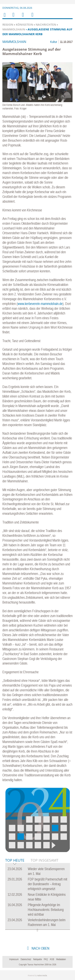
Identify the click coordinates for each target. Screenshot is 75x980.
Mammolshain (14, 29)
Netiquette (37, 959)
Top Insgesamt (44, 860)
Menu (13, 17)
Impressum (14, 959)
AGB (52, 959)
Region (8, 25)
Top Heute (15, 861)
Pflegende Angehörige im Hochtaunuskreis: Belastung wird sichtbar (46, 910)
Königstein (24, 25)
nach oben (40, 948)
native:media (42, 976)
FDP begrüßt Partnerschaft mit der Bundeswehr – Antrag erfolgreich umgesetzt (47, 884)
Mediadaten (61, 959)
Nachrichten (46, 25)
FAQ (46, 959)
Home (4, 17)
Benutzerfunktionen (32, 17)
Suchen (22, 17)
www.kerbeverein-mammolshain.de (40, 304)
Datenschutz (26, 959)
